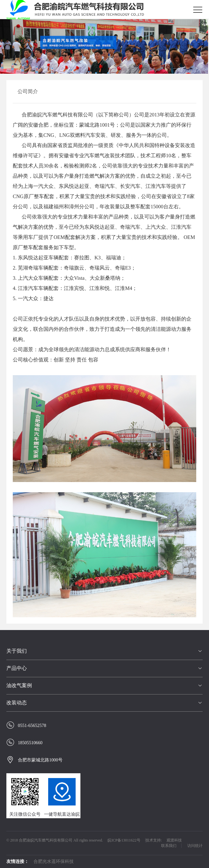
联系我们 (169, 846)
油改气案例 (19, 685)
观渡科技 (174, 840)
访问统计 (195, 846)
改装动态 (17, 703)
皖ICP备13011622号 (124, 840)
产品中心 (17, 668)
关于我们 (17, 651)
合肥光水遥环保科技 (54, 861)
